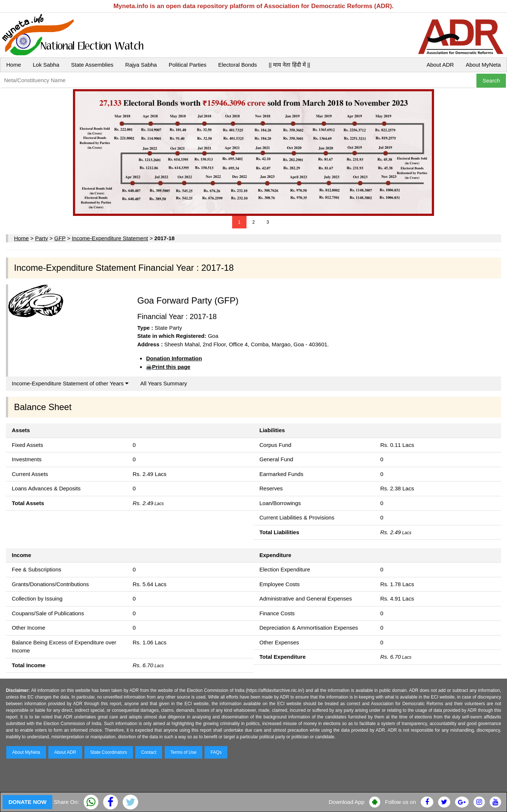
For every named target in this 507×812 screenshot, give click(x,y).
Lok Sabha (46, 65)
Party (41, 238)
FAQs (216, 752)
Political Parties (188, 65)
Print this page (171, 367)
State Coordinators (109, 752)
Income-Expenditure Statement (110, 238)
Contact (149, 752)
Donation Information (174, 358)
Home (14, 65)
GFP (60, 238)
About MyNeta (483, 65)
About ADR (440, 65)
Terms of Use (184, 752)
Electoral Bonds (237, 65)
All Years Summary (164, 383)
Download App (347, 802)
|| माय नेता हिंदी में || (289, 65)
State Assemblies (92, 65)
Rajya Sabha (141, 65)
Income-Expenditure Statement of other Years (70, 383)
